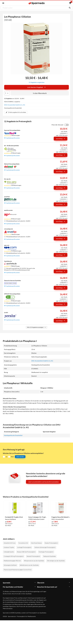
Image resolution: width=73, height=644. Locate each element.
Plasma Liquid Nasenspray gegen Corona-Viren (18, 569)
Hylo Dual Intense (36, 543)
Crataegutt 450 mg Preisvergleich (14, 556)
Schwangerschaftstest (10, 565)
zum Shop (61, 139)
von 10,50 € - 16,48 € (14, 98)
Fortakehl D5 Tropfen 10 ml (14, 517)
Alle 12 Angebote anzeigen (37, 327)
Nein (12, 456)
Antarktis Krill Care (10, 543)
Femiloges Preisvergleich (46, 552)
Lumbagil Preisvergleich (24, 547)
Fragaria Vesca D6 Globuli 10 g (61, 517)
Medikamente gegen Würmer (12, 561)
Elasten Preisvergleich (51, 543)
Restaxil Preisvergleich (33, 556)
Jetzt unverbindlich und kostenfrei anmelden (43, 482)
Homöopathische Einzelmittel (13, 435)
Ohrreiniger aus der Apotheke (56, 561)
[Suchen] (69, 8)
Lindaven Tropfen (9, 547)
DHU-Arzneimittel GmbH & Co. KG (15, 105)
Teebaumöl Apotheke (49, 556)
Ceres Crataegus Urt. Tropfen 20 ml (38, 517)
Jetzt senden (20, 457)
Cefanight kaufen (9, 552)
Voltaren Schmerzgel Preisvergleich (45, 547)
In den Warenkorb (40, 93)
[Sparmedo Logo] (37, 3)
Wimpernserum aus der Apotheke (34, 561)
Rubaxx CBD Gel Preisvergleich (26, 552)
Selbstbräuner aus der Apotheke (29, 565)
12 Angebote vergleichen (37, 82)
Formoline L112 (23, 543)
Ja (6, 456)
